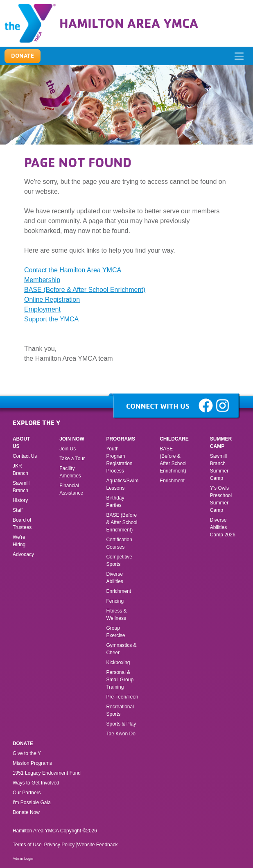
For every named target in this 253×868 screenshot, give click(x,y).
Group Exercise (115, 632)
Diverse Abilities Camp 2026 (223, 527)
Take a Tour (72, 459)
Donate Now (26, 812)
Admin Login (23, 859)
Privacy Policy (60, 845)
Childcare (174, 439)
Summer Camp (221, 443)
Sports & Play (122, 724)
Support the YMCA (51, 319)
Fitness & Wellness (116, 615)
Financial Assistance (71, 489)
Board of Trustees (22, 524)
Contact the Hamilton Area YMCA (73, 270)
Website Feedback (97, 845)
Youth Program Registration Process (119, 460)
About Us (21, 443)
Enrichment (119, 591)
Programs (121, 439)
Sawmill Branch (21, 487)
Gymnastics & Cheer (121, 649)
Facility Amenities (70, 472)
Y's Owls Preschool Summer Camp (221, 499)
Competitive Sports (119, 561)
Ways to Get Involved (36, 783)
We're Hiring (19, 541)
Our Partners (27, 793)
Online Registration (52, 300)
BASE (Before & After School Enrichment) (85, 290)
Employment (42, 309)
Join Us (68, 449)
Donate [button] (23, 56)
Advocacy (23, 554)
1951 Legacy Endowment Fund (47, 773)
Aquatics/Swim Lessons (122, 484)
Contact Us (25, 456)
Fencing (115, 601)
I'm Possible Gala (32, 802)
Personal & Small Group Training (120, 680)
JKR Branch (20, 470)
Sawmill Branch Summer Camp (219, 467)
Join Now (72, 439)
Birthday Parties (115, 502)
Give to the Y (27, 753)
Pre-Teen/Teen (122, 697)
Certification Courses (119, 543)
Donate (23, 744)
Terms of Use (27, 845)
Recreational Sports (120, 710)
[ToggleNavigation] (239, 56)
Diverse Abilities (114, 578)
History (20, 500)
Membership (42, 280)
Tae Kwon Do (121, 734)
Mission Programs (32, 763)
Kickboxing (118, 662)
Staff (18, 510)
